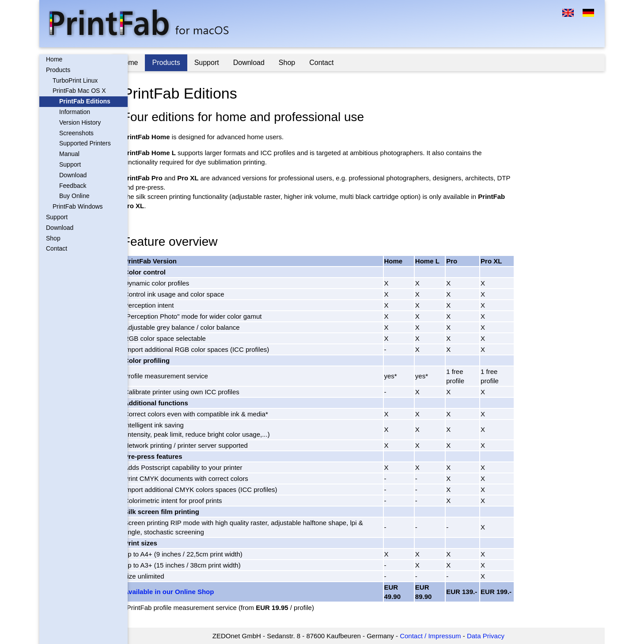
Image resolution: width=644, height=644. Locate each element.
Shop (53, 238)
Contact (57, 248)
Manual (69, 154)
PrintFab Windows (78, 206)
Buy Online (74, 196)
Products (58, 70)
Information (75, 112)
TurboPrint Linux (75, 80)
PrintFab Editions (85, 101)
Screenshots (76, 133)
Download (73, 175)
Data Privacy (494, 636)
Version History (80, 122)
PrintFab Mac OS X (79, 91)
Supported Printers (85, 143)
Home (54, 59)
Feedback (73, 186)
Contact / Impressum (438, 636)
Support (70, 164)
